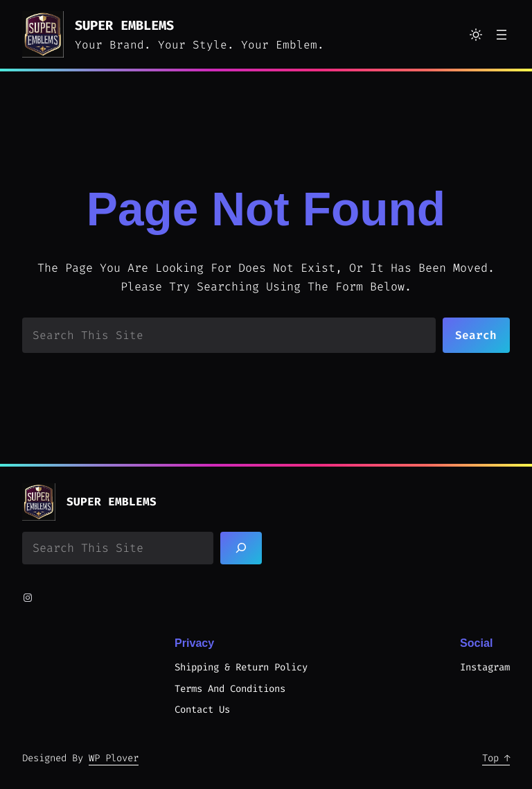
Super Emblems (124, 25)
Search (476, 335)
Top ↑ (496, 758)
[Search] (241, 548)
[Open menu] (502, 35)
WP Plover (114, 758)
